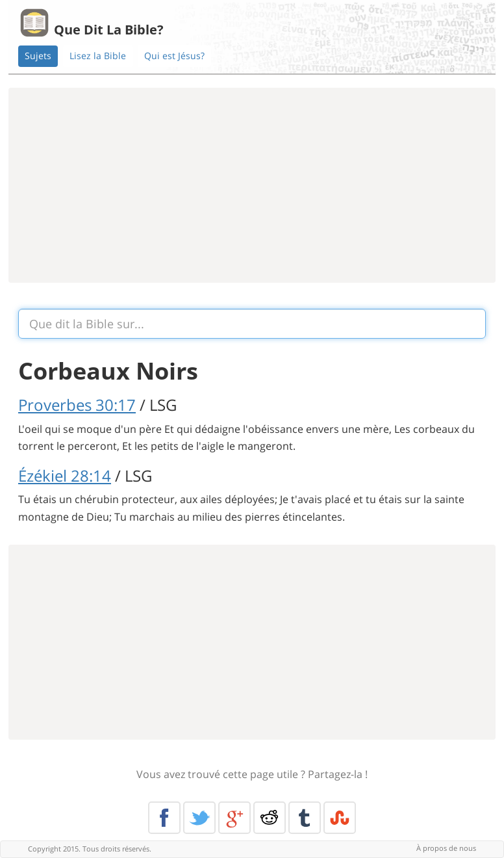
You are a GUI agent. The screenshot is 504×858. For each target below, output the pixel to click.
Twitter (199, 818)
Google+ (234, 818)
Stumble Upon (340, 818)
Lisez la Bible (98, 56)
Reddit (270, 818)
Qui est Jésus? (174, 56)
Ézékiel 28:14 (65, 475)
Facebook (164, 818)
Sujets (38, 56)
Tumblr (305, 818)
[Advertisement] (252, 185)
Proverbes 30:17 (77, 405)
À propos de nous (446, 848)
